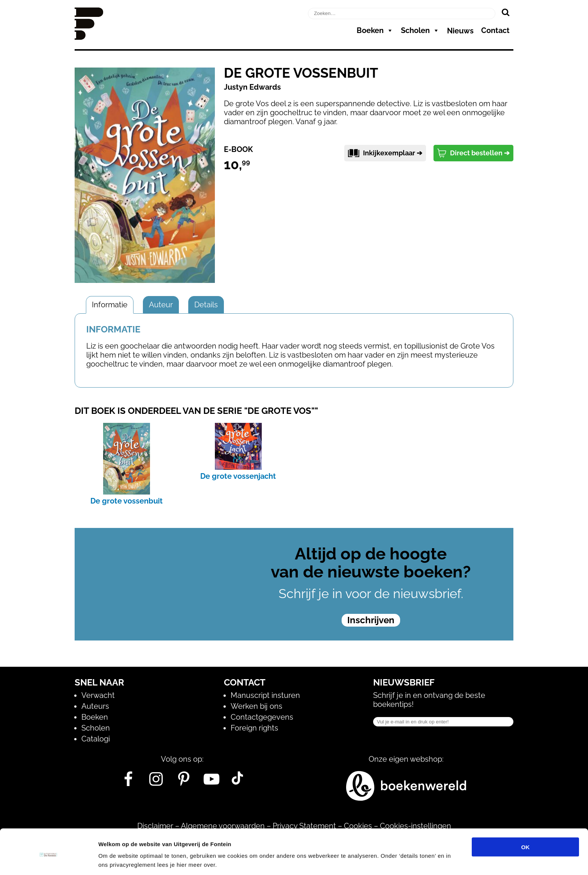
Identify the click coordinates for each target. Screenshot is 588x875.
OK (526, 818)
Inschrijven (371, 620)
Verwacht (98, 695)
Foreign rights (254, 728)
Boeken (375, 30)
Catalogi (96, 739)
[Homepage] (89, 37)
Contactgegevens (262, 717)
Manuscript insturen (265, 695)
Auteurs (95, 706)
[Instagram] (156, 782)
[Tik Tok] (237, 782)
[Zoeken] (505, 12)
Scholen (420, 30)
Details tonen (405, 860)
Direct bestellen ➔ (473, 153)
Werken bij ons (256, 706)
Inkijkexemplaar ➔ (385, 153)
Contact (495, 30)
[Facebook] (128, 782)
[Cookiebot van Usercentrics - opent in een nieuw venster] (49, 860)
